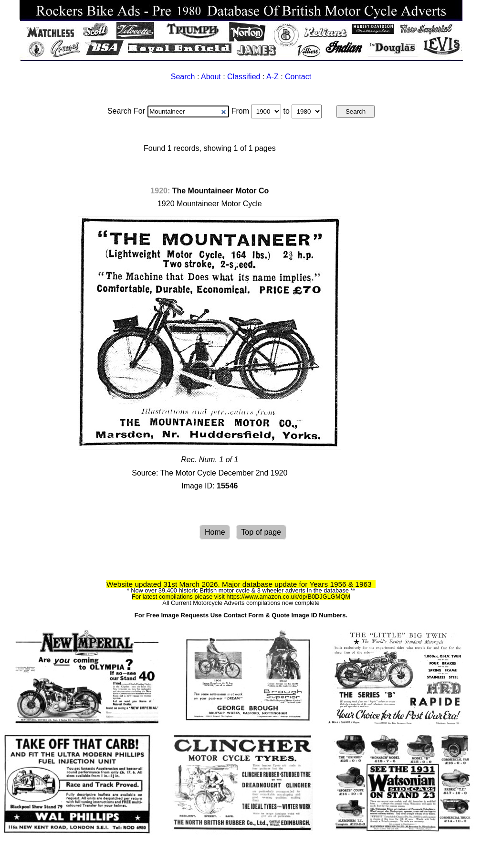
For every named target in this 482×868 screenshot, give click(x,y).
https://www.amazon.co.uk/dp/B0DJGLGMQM (288, 597)
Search (183, 77)
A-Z (272, 77)
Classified (244, 77)
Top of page (261, 532)
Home (215, 532)
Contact (298, 77)
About (211, 77)
